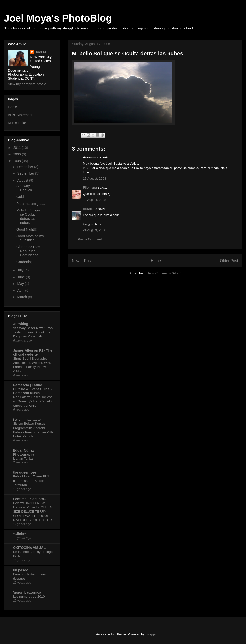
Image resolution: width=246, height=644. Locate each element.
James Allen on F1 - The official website (33, 352)
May (21, 284)
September (26, 173)
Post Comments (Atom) (165, 273)
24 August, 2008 (94, 230)
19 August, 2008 (94, 200)
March (23, 297)
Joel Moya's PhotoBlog (58, 18)
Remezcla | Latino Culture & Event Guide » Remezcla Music (33, 389)
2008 (18, 161)
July (21, 270)
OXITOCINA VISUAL (29, 548)
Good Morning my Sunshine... (30, 238)
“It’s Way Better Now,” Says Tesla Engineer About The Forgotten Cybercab (33, 332)
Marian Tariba (23, 458)
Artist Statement (20, 115)
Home (156, 261)
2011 (18, 148)
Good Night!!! (27, 229)
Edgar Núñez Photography (24, 452)
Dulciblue (90, 209)
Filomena (90, 188)
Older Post (229, 261)
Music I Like (17, 123)
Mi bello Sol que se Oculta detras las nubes (29, 216)
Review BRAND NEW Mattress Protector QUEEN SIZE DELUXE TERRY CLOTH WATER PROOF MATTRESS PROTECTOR (33, 511)
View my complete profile (27, 84)
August (23, 180)
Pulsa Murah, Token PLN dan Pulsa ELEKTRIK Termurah (31, 481)
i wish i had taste (27, 420)
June (21, 277)
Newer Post (82, 261)
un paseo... (22, 570)
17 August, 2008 (94, 178)
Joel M (41, 52)
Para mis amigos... (31, 204)
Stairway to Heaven (25, 188)
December (26, 167)
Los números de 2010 (29, 596)
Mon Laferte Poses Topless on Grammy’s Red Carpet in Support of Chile (33, 401)
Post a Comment (90, 239)
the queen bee (25, 472)
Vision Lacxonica (27, 592)
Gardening (24, 262)
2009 (18, 154)
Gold (20, 197)
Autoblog (21, 324)
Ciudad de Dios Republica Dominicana (28, 251)
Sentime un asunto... (30, 499)
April (21, 290)
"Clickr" (19, 534)
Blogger (151, 634)
